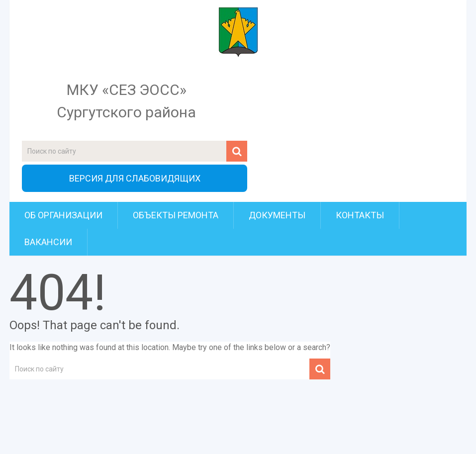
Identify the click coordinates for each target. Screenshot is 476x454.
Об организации (63, 215)
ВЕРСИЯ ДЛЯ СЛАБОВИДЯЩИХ (135, 178)
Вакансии (48, 242)
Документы (277, 215)
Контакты (360, 215)
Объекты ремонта (176, 215)
